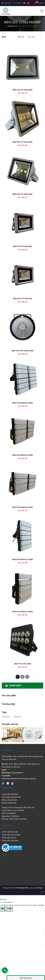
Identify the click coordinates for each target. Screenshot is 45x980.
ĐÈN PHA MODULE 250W (22, 612)
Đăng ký (18, 3)
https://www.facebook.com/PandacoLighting (19, 779)
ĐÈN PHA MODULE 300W (22, 559)
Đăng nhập (6, 3)
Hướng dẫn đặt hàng (10, 794)
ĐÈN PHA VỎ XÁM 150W (22, 194)
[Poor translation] (9, 909)
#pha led (6, 717)
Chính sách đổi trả (9, 838)
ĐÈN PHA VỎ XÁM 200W (22, 142)
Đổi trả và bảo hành (9, 800)
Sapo (40, 888)
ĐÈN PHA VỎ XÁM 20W (22, 299)
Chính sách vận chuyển (11, 835)
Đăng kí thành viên (9, 803)
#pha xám (17, 717)
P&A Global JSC (22, 888)
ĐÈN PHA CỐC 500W (22, 664)
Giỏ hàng (39, 3)
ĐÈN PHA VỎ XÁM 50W (22, 246)
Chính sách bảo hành (10, 841)
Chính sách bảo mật (10, 832)
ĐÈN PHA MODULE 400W (22, 507)
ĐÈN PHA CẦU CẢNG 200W (22, 351)
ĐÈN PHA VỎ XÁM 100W (22, 90)
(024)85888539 (17, 773)
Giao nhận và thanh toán (11, 797)
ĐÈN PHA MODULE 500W (22, 455)
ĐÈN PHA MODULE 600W (22, 403)
